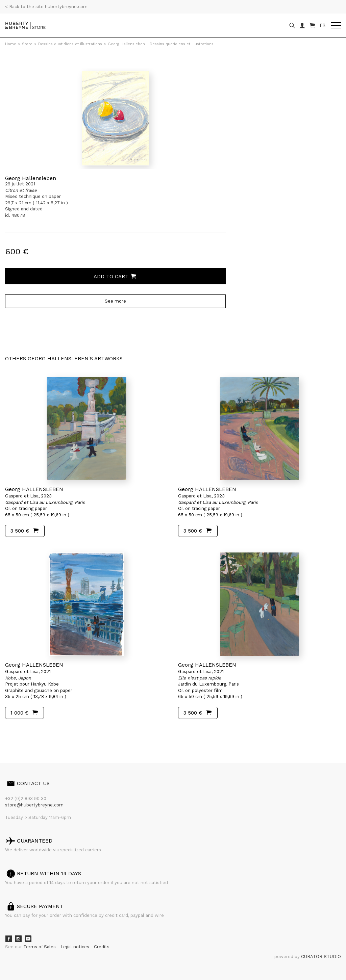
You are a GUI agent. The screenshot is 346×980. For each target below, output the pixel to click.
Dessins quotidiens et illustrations (70, 44)
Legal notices (76, 947)
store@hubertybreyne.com (34, 805)
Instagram (18, 939)
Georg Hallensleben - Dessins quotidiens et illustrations (161, 44)
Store (27, 44)
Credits (102, 947)
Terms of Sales (40, 947)
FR (323, 25)
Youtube (28, 939)
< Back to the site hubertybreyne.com (46, 7)
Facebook (8, 939)
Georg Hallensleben (31, 178)
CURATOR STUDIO (321, 957)
